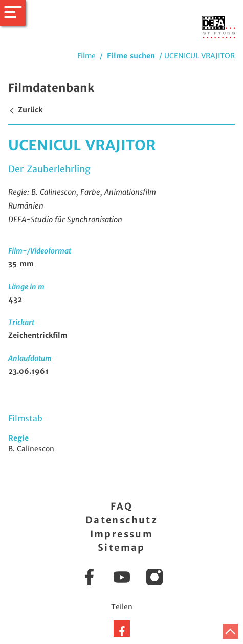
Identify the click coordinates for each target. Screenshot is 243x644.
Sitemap (121, 548)
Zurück (25, 110)
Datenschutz (121, 520)
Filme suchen (131, 56)
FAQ (121, 506)
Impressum (122, 534)
